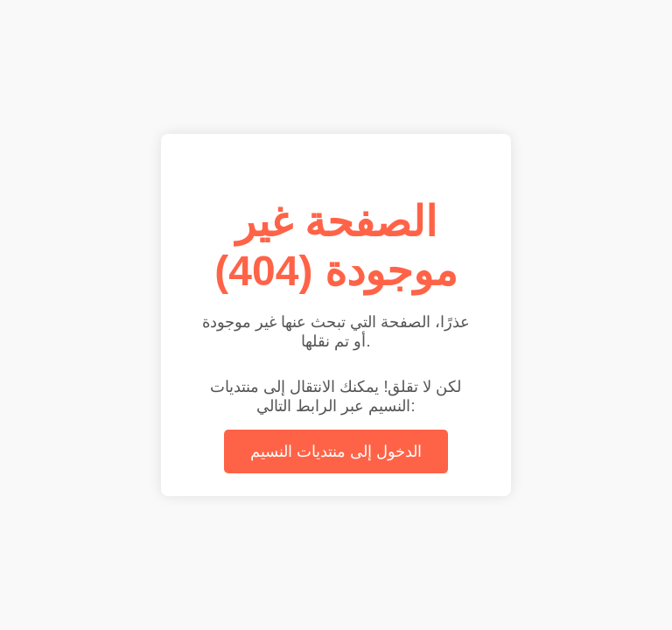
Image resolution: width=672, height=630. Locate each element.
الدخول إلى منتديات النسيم (336, 451)
